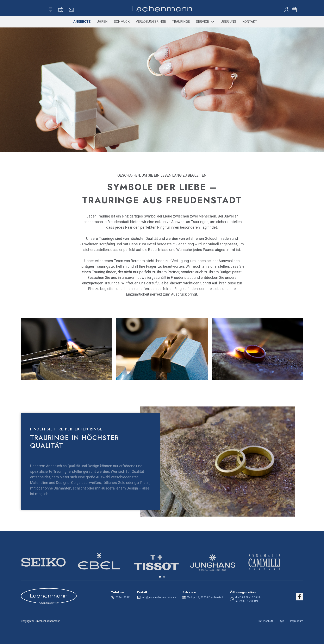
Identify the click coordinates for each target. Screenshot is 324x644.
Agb (282, 621)
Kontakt (250, 22)
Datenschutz (266, 621)
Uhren (102, 22)
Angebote (82, 22)
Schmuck (122, 22)
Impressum (297, 621)
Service (202, 22)
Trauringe (181, 22)
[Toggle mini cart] (294, 10)
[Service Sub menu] (213, 22)
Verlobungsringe (151, 22)
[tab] (160, 577)
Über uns (228, 22)
